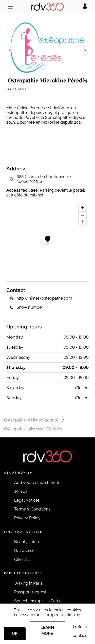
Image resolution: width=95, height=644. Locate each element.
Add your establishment (37, 483)
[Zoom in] (82, 208)
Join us (21, 491)
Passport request (30, 592)
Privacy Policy (27, 518)
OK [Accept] (15, 634)
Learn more (47, 630)
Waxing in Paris (28, 583)
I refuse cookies (80, 631)
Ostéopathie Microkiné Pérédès (33, 429)
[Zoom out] (82, 215)
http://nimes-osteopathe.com (44, 298)
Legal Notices (27, 500)
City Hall (22, 559)
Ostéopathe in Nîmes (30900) (31, 420)
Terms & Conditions (32, 509)
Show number (30, 307)
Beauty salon (26, 542)
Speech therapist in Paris (37, 601)
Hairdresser (25, 551)
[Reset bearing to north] (82, 222)
